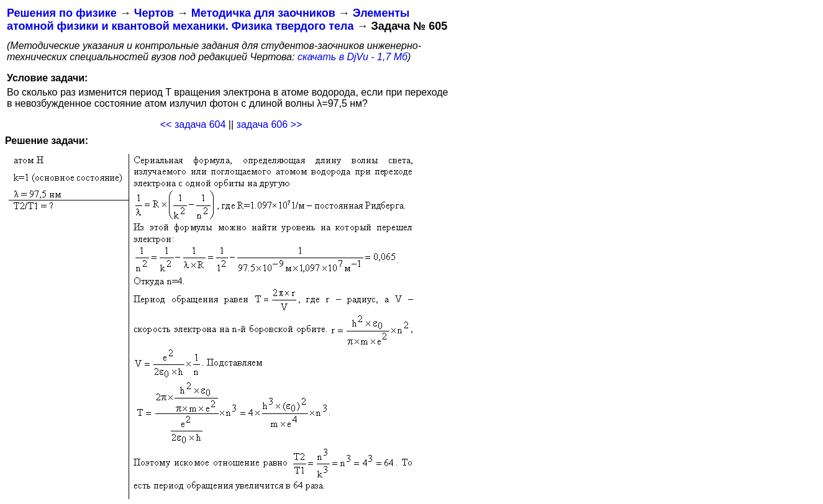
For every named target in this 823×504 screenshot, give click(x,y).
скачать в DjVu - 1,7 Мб (352, 57)
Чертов (154, 13)
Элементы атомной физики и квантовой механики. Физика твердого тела (208, 20)
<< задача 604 (193, 124)
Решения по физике (62, 13)
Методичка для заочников (263, 13)
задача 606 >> (270, 124)
